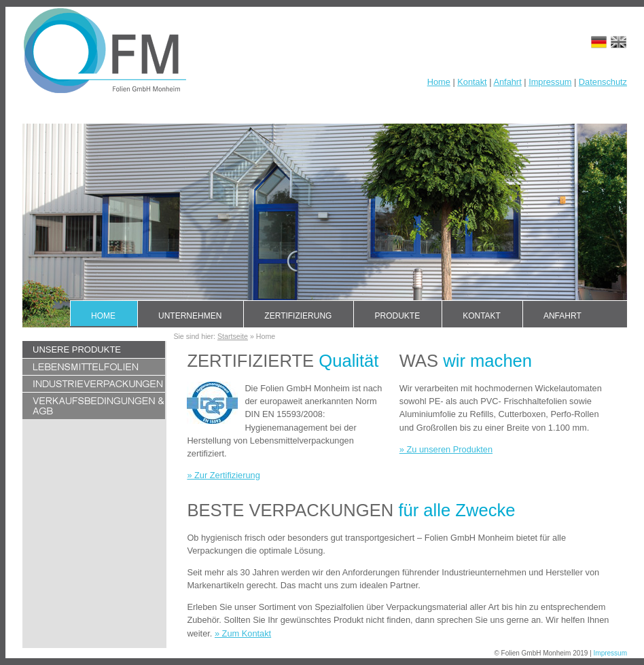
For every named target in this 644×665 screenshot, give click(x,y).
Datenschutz (603, 82)
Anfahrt (507, 82)
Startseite (233, 336)
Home (439, 82)
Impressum (550, 82)
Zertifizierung (298, 316)
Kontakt (472, 82)
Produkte (397, 316)
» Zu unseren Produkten (446, 449)
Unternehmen (190, 316)
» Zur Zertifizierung (223, 475)
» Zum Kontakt (243, 633)
